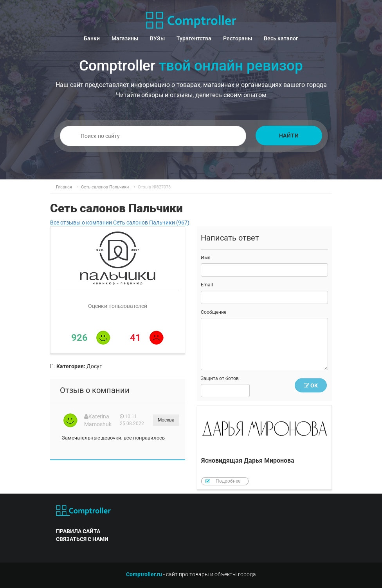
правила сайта (78, 531)
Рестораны (238, 38)
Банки (92, 38)
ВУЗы (157, 38)
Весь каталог (281, 38)
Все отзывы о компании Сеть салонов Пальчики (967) (120, 223)
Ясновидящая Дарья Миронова (264, 448)
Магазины (125, 38)
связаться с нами (82, 539)
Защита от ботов (220, 378)
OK (311, 385)
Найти (289, 136)
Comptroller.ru (144, 574)
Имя (206, 258)
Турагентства (194, 38)
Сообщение (214, 312)
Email (207, 285)
